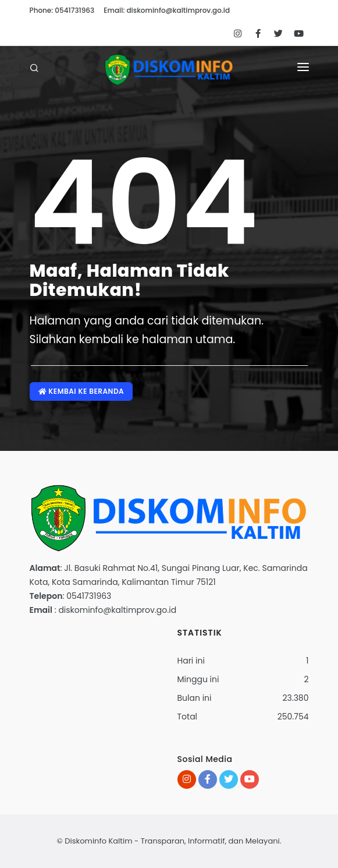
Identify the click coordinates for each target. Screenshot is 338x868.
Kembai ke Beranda (81, 391)
